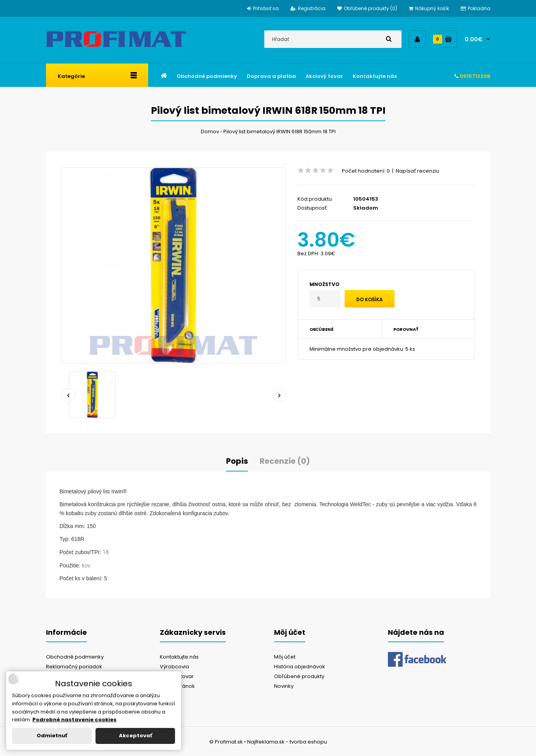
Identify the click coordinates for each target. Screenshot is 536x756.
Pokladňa (476, 8)
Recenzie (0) (285, 461)
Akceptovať (135, 736)
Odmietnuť (52, 736)
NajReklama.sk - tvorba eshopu (287, 742)
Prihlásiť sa (263, 8)
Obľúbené (322, 329)
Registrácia (308, 8)
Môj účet (285, 657)
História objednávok (300, 667)
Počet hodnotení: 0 (366, 171)
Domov (210, 132)
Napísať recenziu (417, 171)
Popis (237, 461)
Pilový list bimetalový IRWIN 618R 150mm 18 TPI (279, 132)
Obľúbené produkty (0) (367, 8)
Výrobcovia (174, 667)
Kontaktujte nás (179, 657)
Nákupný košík (429, 8)
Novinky (284, 686)
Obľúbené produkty (299, 676)
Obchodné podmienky (75, 657)
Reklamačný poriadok (74, 667)
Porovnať (406, 329)
